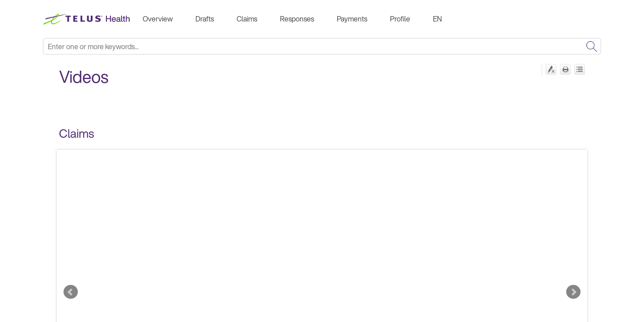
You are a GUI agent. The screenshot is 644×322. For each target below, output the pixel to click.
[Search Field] (322, 46)
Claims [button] (247, 19)
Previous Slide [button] (71, 292)
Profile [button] (400, 19)
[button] (592, 46)
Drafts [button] (205, 19)
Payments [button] (352, 19)
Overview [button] (158, 19)
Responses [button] (297, 19)
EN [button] (437, 19)
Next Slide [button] (573, 292)
